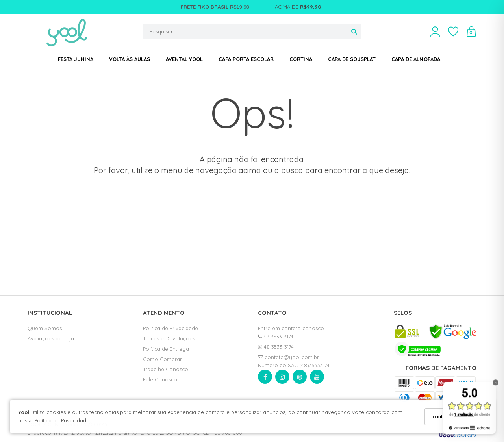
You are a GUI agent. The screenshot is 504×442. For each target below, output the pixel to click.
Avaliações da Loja (51, 338)
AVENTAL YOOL (184, 59)
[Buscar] (354, 31)
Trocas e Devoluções (169, 338)
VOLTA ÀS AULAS (130, 59)
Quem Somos (45, 328)
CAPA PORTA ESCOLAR (246, 59)
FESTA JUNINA (76, 59)
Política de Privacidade (62, 420)
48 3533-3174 (276, 337)
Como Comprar (162, 359)
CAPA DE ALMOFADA (416, 59)
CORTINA (301, 59)
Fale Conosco (160, 379)
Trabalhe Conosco (166, 369)
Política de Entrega (166, 349)
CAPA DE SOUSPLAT (352, 59)
